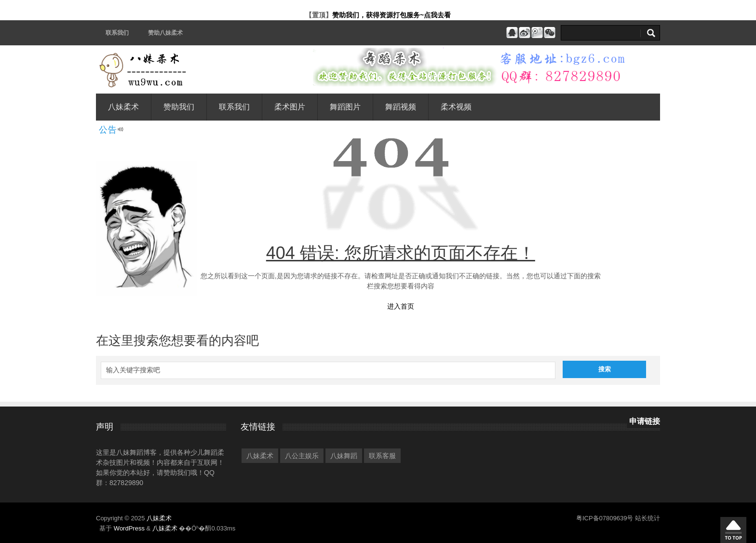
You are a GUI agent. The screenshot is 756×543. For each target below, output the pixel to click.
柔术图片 (290, 107)
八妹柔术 (123, 107)
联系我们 (117, 33)
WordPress (129, 528)
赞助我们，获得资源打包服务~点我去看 (391, 15)
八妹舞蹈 (344, 456)
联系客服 (382, 456)
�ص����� (733, 530)
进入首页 (401, 306)
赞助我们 (179, 107)
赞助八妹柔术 (165, 33)
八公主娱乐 (302, 456)
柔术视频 (456, 107)
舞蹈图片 (345, 107)
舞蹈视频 (401, 107)
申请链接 (645, 421)
